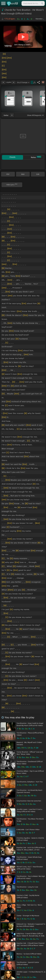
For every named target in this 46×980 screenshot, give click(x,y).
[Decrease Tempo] (3, 82)
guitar (6, 115)
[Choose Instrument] (12, 115)
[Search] (42, 3)
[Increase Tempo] (14, 82)
